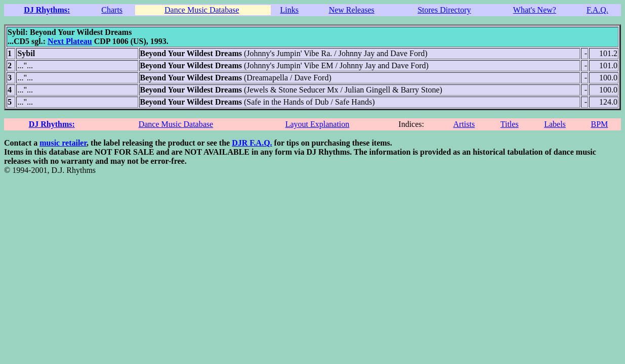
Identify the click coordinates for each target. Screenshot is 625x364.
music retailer (63, 143)
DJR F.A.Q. (252, 143)
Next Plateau (70, 41)
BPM (599, 124)
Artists (464, 124)
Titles (510, 124)
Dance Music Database (202, 10)
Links (289, 10)
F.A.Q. (597, 10)
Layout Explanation (318, 124)
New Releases (352, 10)
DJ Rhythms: (47, 10)
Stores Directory (444, 10)
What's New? (535, 10)
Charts (112, 10)
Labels (555, 124)
